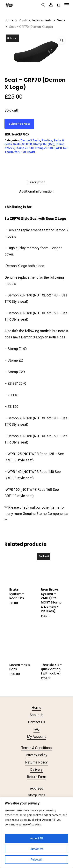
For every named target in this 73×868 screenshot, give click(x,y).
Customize (36, 849)
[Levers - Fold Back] (20, 642)
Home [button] (36, 708)
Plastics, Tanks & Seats (35, 20)
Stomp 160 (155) (44, 144)
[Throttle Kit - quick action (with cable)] (51, 642)
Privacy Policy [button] (37, 755)
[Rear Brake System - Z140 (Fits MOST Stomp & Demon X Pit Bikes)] (51, 567)
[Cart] (59, 5)
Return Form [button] (37, 777)
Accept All (36, 838)
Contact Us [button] (37, 722)
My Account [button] (36, 737)
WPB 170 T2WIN (25, 152)
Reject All (36, 860)
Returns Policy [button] (36, 762)
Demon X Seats (30, 140)
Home (9, 20)
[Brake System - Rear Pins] (20, 567)
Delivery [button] (36, 769)
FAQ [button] (36, 729)
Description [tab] (36, 182)
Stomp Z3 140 (25, 148)
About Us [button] (37, 715)
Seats (61, 20)
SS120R (27, 144)
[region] (36, 832)
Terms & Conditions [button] (36, 748)
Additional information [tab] (36, 191)
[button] (67, 5)
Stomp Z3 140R (45, 148)
